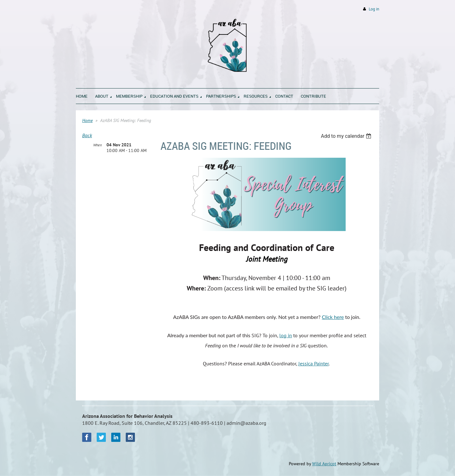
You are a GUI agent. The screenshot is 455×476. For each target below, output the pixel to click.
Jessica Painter (313, 363)
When (97, 145)
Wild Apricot (324, 464)
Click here (333, 317)
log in (286, 335)
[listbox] (347, 136)
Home (87, 120)
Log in (374, 9)
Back (87, 135)
